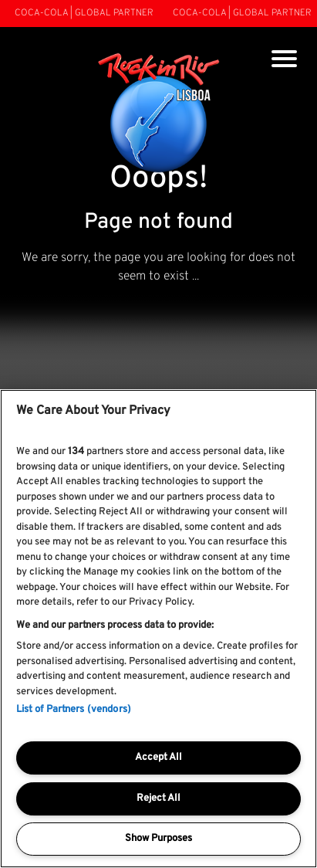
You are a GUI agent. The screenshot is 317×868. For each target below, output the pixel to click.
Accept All (158, 758)
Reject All (158, 798)
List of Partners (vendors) (74, 710)
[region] (158, 629)
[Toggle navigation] (284, 61)
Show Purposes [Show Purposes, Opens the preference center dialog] (158, 839)
